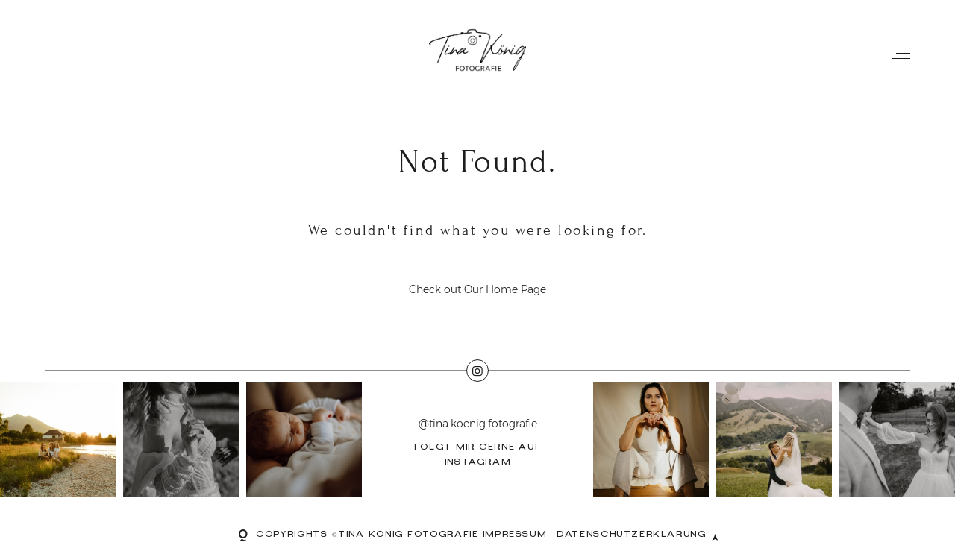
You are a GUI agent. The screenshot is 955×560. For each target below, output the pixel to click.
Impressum (515, 536)
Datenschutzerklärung (631, 536)
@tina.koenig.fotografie (478, 424)
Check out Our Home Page (477, 289)
